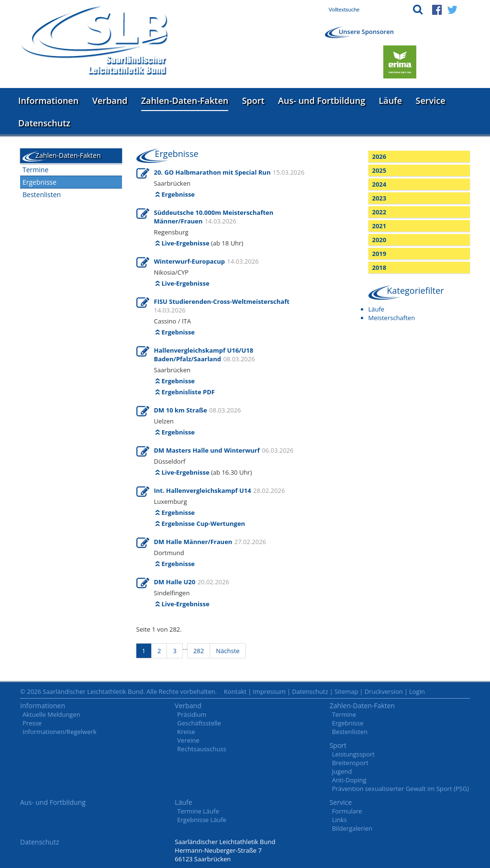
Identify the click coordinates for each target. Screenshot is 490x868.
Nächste (228, 651)
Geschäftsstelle (199, 723)
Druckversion (384, 691)
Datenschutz (44, 123)
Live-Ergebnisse (186, 243)
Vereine (188, 740)
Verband (110, 100)
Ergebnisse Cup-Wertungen (204, 523)
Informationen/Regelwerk (60, 732)
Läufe (391, 100)
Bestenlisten (42, 195)
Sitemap (346, 691)
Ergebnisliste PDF (188, 392)
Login (417, 691)
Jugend (342, 771)
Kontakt (235, 691)
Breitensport (350, 763)
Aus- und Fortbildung (322, 100)
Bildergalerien (352, 828)
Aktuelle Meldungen (51, 714)
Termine (35, 170)
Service (431, 100)
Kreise (186, 732)
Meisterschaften (392, 318)
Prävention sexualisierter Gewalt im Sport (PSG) (401, 789)
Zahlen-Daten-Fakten (185, 100)
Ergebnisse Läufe (202, 820)
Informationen (48, 100)
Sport (253, 100)
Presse (32, 723)
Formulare (347, 811)
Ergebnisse (39, 182)
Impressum (269, 691)
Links (340, 820)
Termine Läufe (198, 811)
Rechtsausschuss (202, 749)
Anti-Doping (349, 780)
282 (199, 651)
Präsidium (192, 714)
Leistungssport (353, 754)
